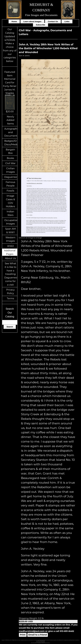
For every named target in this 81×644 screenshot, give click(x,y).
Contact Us (53, 21)
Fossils (10, 191)
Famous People (10, 184)
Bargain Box (10, 151)
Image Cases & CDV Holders (10, 201)
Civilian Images (10, 170)
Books (10, 158)
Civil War (10, 163)
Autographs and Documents (11, 132)
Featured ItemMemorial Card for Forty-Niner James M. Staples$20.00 (10, 92)
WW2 (10, 246)
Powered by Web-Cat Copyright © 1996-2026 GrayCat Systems (40, 643)
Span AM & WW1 (10, 231)
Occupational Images (11, 222)
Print (23, 635)
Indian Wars (10, 213)
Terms (10, 298)
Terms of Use (43, 642)
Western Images (10, 239)
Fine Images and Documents (41, 15)
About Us (10, 258)
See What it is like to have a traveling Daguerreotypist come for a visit (11, 274)
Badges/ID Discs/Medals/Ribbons (11, 143)
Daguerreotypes (11, 177)
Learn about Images (32, 21)
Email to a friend (38, 635)
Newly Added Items (10, 120)
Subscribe (40, 25)
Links (67, 21)
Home (14, 21)
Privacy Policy (10, 291)
